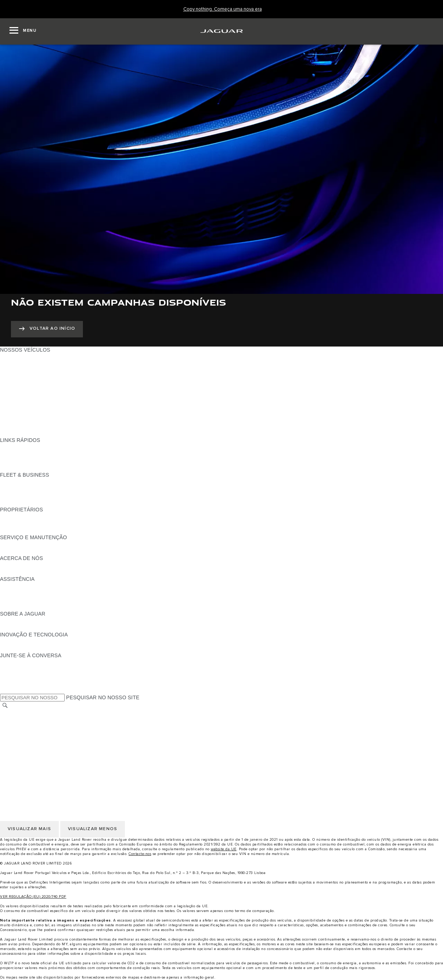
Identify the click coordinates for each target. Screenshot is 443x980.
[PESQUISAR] (5, 706)
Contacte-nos (140, 854)
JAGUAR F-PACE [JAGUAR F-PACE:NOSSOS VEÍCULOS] (21, 357)
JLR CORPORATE (22, 755)
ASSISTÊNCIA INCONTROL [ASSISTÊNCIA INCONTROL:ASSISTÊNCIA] (33, 607)
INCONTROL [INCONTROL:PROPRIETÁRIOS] (15, 523)
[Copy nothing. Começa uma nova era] (223, 9)
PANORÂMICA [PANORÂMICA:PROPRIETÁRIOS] (17, 517)
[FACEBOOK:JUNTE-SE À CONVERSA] (17, 683)
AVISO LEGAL (17, 727)
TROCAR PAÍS (18, 713)
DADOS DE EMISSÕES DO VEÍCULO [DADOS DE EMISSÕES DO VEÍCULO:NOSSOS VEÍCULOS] (45, 426)
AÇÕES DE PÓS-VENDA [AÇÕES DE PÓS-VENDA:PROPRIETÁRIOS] (30, 530)
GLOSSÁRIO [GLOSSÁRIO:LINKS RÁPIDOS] (15, 461)
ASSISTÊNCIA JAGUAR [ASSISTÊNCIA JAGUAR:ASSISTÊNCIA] (28, 586)
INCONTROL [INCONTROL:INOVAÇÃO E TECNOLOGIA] (15, 642)
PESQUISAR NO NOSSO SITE (103, 697)
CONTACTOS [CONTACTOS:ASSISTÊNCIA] (16, 593)
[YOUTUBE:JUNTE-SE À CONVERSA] (15, 676)
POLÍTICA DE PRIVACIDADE (35, 734)
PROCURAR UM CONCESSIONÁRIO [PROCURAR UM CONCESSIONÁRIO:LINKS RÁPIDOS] (44, 454)
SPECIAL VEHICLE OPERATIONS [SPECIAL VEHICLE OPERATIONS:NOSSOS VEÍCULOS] (41, 419)
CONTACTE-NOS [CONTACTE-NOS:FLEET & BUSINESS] (21, 503)
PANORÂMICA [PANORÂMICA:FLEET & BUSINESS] (17, 482)
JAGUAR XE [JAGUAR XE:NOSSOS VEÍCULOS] (15, 385)
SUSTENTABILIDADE (26, 572)
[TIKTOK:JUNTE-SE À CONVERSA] (12, 669)
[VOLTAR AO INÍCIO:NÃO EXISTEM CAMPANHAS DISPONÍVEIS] (47, 329)
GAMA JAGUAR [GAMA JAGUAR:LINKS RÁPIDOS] (19, 447)
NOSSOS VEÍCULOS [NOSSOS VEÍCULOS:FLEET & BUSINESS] (25, 489)
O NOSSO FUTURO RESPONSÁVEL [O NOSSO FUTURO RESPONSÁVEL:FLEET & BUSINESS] (44, 496)
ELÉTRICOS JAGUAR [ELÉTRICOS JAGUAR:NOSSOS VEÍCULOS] (26, 412)
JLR (5, 565)
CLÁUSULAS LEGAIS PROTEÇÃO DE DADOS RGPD (64, 748)
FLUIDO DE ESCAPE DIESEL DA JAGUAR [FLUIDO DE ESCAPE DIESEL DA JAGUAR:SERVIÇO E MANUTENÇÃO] (51, 551)
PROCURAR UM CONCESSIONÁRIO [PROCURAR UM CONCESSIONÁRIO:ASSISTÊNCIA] (44, 600)
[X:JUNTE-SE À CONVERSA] (5, 690)
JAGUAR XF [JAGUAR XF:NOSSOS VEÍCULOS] (15, 391)
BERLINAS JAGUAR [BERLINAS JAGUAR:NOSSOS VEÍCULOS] (24, 398)
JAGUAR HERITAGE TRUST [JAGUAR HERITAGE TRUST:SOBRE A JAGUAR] (34, 628)
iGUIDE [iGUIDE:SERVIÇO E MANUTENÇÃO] (9, 544)
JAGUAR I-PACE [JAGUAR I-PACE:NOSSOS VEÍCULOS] (20, 371)
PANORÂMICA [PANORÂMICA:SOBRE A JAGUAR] (17, 621)
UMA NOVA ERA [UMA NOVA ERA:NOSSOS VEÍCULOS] (20, 433)
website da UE (224, 849)
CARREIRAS (15, 720)
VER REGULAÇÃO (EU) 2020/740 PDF (33, 897)
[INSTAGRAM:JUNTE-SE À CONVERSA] (18, 662)
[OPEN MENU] (23, 31)
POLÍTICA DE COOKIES (29, 741)
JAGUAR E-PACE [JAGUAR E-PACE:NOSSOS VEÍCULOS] (21, 364)
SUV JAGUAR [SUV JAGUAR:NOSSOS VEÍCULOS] (17, 405)
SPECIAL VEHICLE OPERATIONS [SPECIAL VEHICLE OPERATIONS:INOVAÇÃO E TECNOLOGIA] (41, 648)
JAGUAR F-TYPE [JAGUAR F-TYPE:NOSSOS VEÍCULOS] (21, 378)
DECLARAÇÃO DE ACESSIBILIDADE (45, 762)
